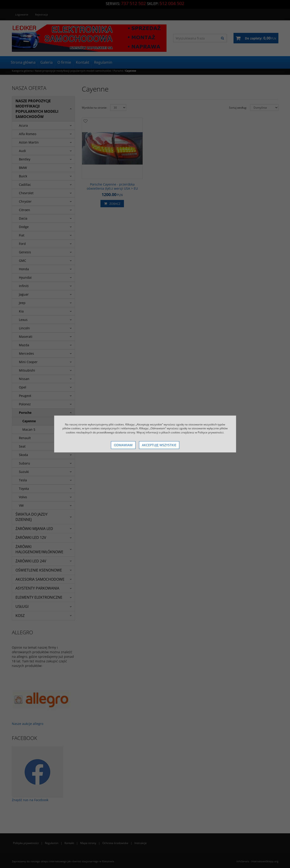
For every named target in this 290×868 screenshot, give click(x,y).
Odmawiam (123, 445)
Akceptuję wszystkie (159, 445)
